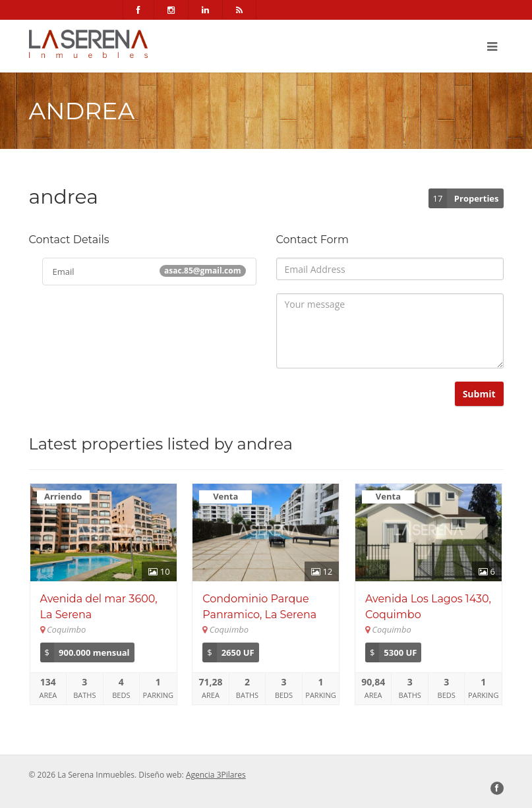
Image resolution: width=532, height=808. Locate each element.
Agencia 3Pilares (216, 775)
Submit (479, 394)
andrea (265, 444)
